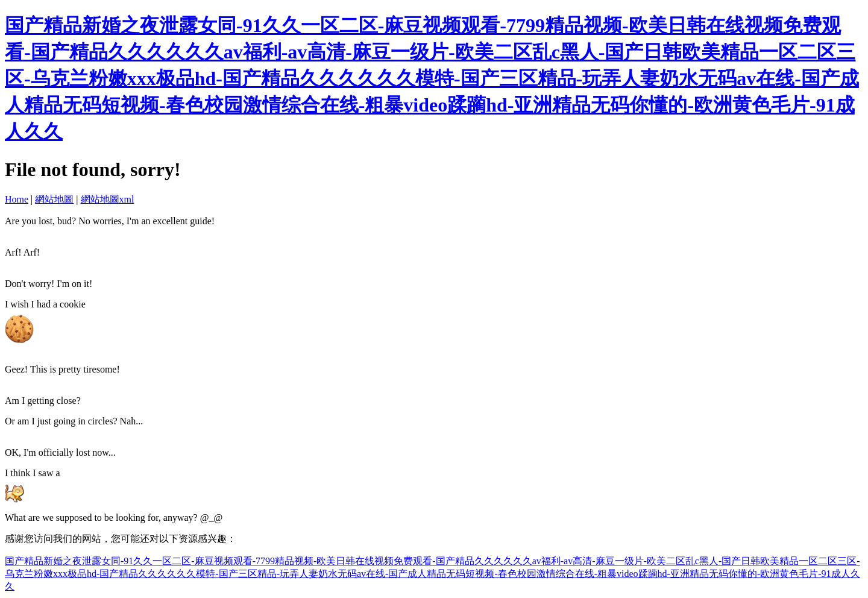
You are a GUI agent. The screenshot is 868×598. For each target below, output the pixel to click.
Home (17, 199)
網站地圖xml (108, 199)
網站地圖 (54, 199)
